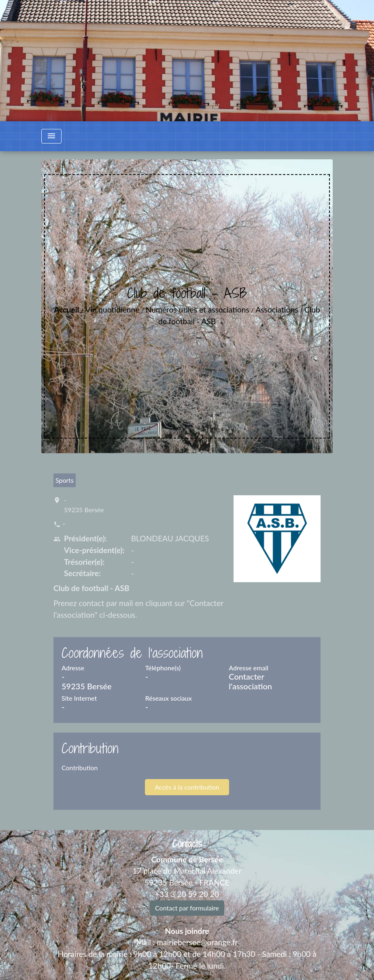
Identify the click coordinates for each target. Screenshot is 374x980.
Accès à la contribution (187, 787)
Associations (277, 309)
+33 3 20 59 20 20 (187, 894)
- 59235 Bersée (84, 505)
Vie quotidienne (113, 309)
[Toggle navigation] (51, 136)
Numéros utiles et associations (198, 309)
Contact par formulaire (187, 908)
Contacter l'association (250, 681)
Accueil (66, 309)
